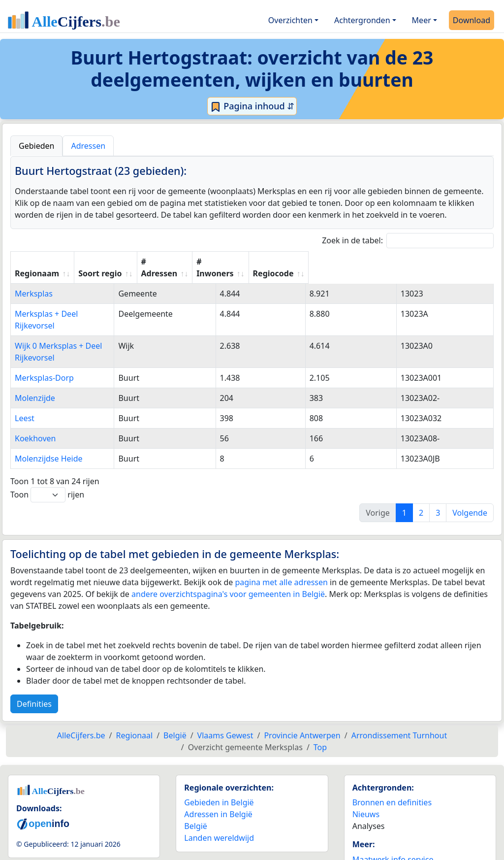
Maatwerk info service (393, 824)
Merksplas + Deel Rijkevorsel (67, 302)
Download (472, 20)
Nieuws (366, 779)
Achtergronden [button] (362, 20)
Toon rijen (47, 459)
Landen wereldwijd (219, 802)
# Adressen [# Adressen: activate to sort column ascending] (286, 262)
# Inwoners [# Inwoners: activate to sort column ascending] (365, 262)
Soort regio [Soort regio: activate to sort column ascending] (207, 262)
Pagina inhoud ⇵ (252, 106)
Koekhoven (35, 403)
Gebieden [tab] (36, 146)
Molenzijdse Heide (49, 423)
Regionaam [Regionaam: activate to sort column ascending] (37, 262)
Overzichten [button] (290, 20)
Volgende (470, 477)
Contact (367, 836)
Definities (34, 668)
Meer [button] (422, 20)
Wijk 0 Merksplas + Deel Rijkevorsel (79, 322)
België (196, 791)
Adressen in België (218, 779)
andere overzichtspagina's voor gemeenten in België (228, 559)
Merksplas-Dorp (44, 342)
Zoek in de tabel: (408, 241)
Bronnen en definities (392, 767)
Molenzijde (35, 363)
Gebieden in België (219, 767)
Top (320, 712)
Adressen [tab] (88, 146)
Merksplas (34, 282)
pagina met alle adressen (281, 547)
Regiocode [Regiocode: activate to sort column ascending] (442, 262)
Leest (25, 383)
